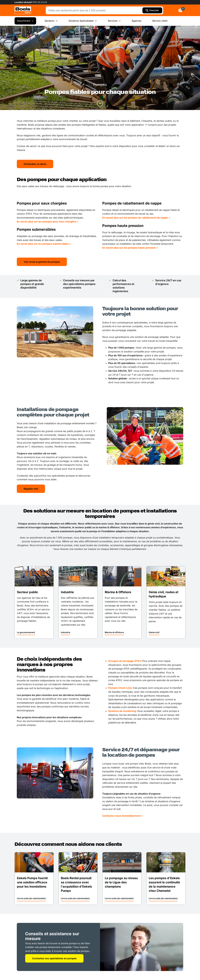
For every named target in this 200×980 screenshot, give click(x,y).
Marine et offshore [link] (114, 632)
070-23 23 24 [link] (40, 2)
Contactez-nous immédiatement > (122, 816)
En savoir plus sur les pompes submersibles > (44, 244)
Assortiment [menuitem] (25, 21)
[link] (23, 10)
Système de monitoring (122, 711)
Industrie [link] (66, 632)
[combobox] (95, 10)
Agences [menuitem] (137, 21)
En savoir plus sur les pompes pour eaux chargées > (48, 222)
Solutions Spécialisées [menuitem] (83, 21)
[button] (26, 633)
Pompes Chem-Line (120, 688)
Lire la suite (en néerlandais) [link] (31, 898)
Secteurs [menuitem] (51, 21)
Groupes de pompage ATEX (125, 661)
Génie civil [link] (154, 632)
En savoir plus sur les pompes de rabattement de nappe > (136, 218)
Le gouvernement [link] (26, 632)
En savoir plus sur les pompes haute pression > (130, 248)
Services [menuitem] (114, 21)
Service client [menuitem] (160, 21)
